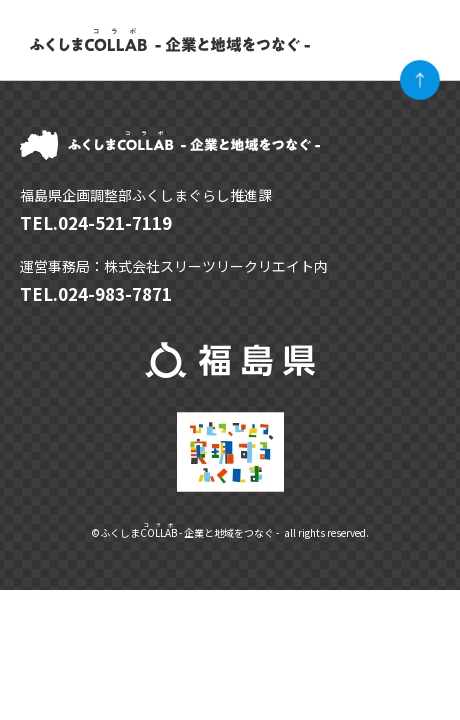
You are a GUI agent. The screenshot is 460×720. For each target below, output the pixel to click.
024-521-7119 (115, 222)
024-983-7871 (115, 293)
